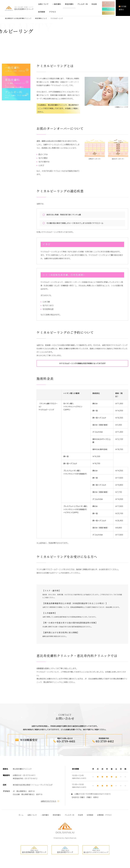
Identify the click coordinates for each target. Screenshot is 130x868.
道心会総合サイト (108, 4)
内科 (108, 9)
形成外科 (108, 13)
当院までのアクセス (48, 801)
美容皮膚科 (69, 4)
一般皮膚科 (57, 4)
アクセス (52, 12)
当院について (43, 4)
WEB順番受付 (122, 8)
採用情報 (42, 12)
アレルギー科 (83, 4)
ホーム (21, 815)
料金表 (94, 4)
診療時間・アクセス (104, 815)
